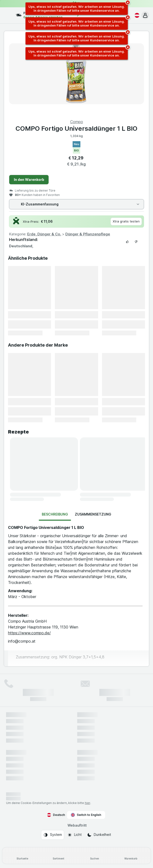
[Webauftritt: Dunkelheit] (99, 835)
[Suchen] (95, 856)
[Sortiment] (58, 856)
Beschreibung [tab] (55, 514)
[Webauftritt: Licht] (74, 835)
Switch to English (86, 815)
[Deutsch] (136, 15)
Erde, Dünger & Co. (44, 234)
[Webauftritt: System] (53, 835)
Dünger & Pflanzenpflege (88, 234)
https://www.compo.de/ (29, 633)
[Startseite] (22, 856)
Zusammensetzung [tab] (93, 514)
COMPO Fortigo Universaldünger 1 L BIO (76, 128)
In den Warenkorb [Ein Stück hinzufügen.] (29, 180)
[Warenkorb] (131, 856)
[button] (145, 15)
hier (87, 803)
